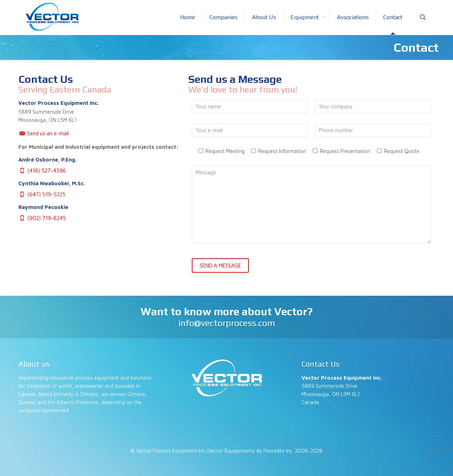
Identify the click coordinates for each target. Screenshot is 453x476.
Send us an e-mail (44, 133)
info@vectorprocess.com (227, 323)
